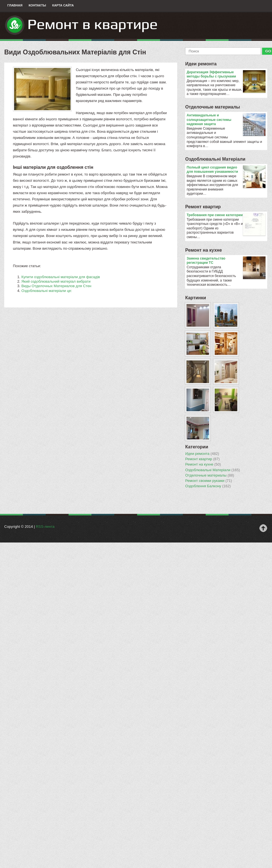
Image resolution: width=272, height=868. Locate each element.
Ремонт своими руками (209, 481)
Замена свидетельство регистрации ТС (226, 261)
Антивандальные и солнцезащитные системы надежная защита (226, 120)
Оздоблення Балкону (208, 486)
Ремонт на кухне (203, 250)
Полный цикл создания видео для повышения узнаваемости (226, 170)
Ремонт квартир (203, 207)
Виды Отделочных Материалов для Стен (56, 286)
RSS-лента (45, 527)
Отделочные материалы (212, 107)
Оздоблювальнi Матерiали (215, 159)
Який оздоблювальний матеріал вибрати (56, 281)
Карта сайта (63, 5)
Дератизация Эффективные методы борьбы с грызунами (226, 75)
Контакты (37, 5)
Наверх (263, 528)
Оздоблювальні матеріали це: (47, 291)
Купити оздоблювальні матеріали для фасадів (61, 277)
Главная (15, 5)
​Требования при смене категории (226, 215)
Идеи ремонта (201, 64)
